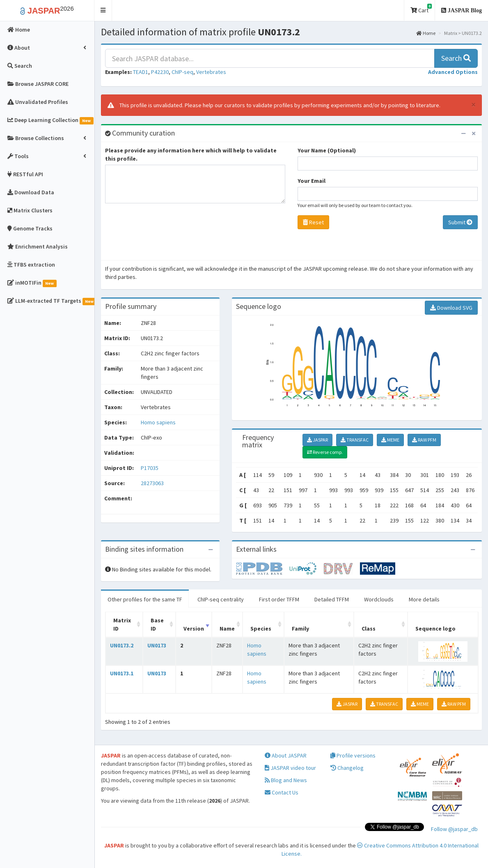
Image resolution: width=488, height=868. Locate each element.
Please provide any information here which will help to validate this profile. (191, 154)
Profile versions (353, 755)
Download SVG (451, 308)
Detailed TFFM (332, 599)
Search (456, 58)
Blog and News (286, 780)
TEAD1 (141, 72)
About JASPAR (286, 755)
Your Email (312, 181)
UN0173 (157, 645)
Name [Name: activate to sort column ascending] (227, 629)
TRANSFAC (355, 440)
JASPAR (317, 440)
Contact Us (282, 792)
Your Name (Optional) (327, 150)
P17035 (150, 468)
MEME (390, 440)
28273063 (152, 483)
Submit (460, 222)
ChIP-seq (182, 72)
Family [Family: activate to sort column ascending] (300, 629)
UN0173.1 (122, 673)
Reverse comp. (325, 452)
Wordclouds (379, 599)
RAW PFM (424, 440)
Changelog (347, 768)
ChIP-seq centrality (221, 599)
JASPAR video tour (290, 768)
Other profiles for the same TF (145, 599)
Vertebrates (211, 72)
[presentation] (167, 234)
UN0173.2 (122, 645)
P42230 (160, 72)
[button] (103, 10)
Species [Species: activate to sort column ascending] (261, 629)
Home (426, 33)
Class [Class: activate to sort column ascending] (369, 629)
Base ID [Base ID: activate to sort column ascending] (157, 624)
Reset (313, 222)
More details (424, 599)
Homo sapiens (158, 422)
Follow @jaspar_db (454, 829)
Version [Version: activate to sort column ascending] (194, 629)
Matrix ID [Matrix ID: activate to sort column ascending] (122, 624)
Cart (421, 9)
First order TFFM (279, 599)
